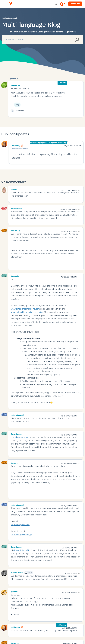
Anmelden (75, 4)
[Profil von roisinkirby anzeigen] (15, 627)
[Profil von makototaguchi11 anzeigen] (18, 415)
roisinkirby (16, 146)
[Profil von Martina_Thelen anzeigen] (17, 572)
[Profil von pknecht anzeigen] (14, 591)
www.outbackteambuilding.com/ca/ (27, 312)
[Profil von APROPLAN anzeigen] (16, 85)
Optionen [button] (12, 79)
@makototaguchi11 (20, 437)
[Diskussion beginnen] (63, 4)
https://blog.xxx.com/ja (21, 535)
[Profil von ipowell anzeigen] (14, 189)
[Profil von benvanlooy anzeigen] (16, 230)
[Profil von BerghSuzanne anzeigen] (17, 434)
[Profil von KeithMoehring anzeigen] (17, 208)
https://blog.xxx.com (20, 525)
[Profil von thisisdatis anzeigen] (15, 276)
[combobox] (42, 39)
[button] (79, 86)
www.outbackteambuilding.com (25, 309)
